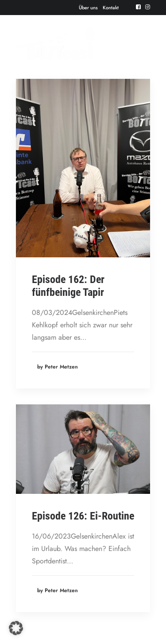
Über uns (88, 8)
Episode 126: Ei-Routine (83, 516)
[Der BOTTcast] (56, 43)
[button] (138, 7)
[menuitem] (88, 8)
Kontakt (111, 8)
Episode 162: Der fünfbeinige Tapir (68, 286)
